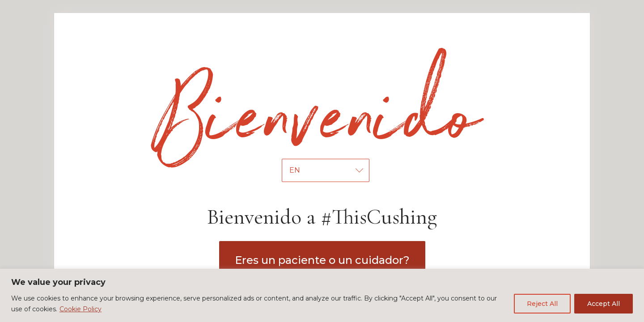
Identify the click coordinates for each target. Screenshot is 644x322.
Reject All (542, 304)
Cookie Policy (80, 309)
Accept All (604, 304)
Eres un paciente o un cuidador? (322, 260)
